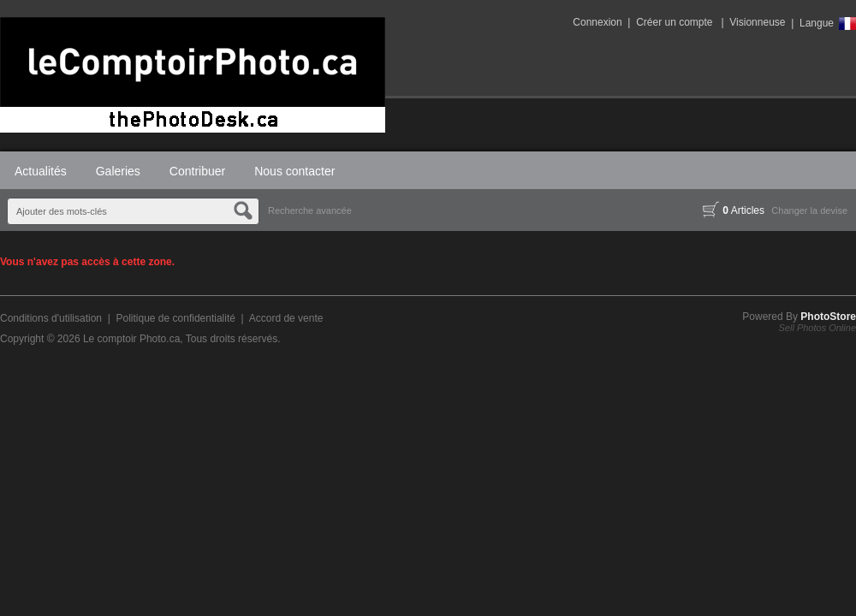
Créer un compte (674, 22)
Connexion (597, 22)
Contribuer (197, 171)
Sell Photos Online (818, 328)
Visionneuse (757, 22)
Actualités (41, 171)
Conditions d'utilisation (51, 318)
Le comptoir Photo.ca (131, 339)
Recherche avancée (310, 210)
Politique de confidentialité (175, 318)
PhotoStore (828, 317)
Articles (734, 210)
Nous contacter (294, 171)
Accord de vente (286, 318)
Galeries (118, 171)
